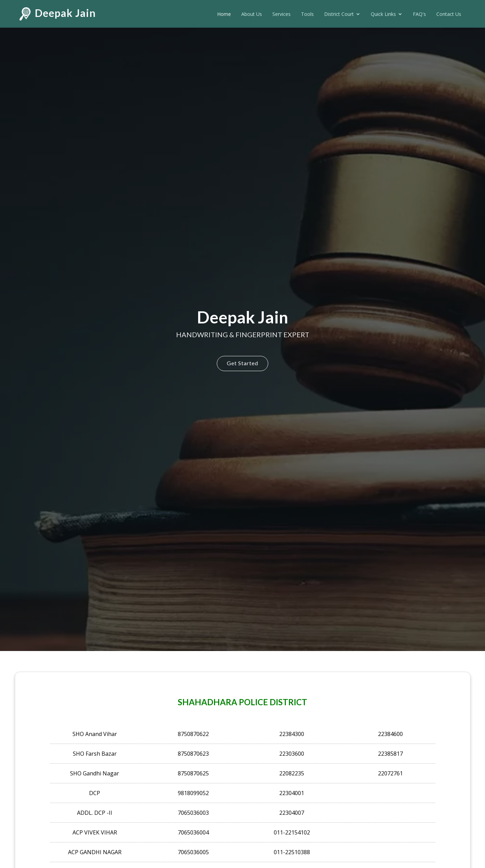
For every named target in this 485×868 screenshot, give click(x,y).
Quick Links (383, 14)
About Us (252, 14)
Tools (307, 14)
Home (224, 14)
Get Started (242, 363)
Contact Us (449, 14)
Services (282, 14)
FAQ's (419, 14)
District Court (339, 14)
